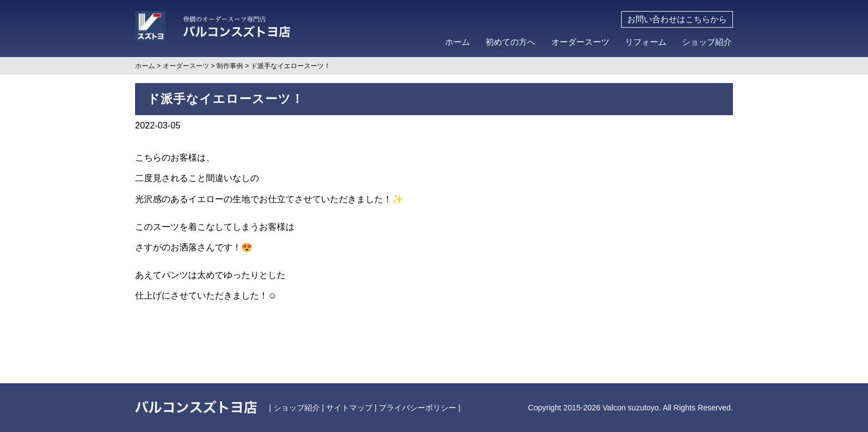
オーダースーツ (580, 42)
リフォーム (646, 42)
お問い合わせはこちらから (677, 19)
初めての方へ (510, 42)
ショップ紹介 (707, 42)
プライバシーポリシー (417, 408)
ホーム (458, 42)
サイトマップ (349, 408)
